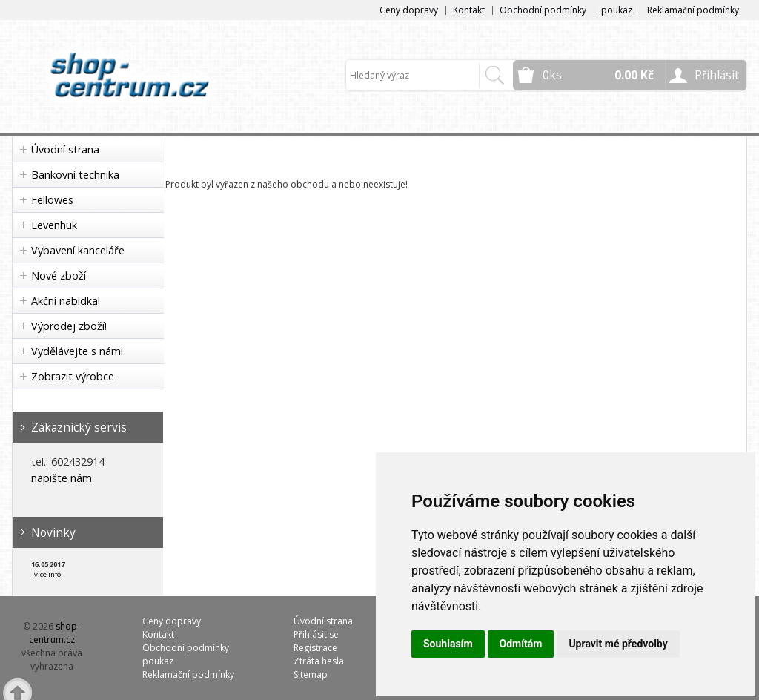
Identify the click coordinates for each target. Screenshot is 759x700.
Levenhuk (54, 225)
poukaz (617, 10)
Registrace (315, 648)
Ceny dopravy (409, 10)
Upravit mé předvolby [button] (618, 644)
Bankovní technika (75, 175)
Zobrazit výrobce (73, 376)
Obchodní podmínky (543, 10)
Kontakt (469, 10)
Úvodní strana (65, 149)
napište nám (62, 478)
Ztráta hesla (319, 661)
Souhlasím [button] (448, 644)
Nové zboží (59, 275)
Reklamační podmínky (693, 10)
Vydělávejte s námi (77, 351)
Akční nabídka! (66, 301)
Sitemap (311, 674)
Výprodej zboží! (69, 326)
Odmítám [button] (521, 644)
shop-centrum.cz (55, 633)
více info (47, 574)
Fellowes (52, 200)
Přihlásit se (316, 634)
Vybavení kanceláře (78, 250)
